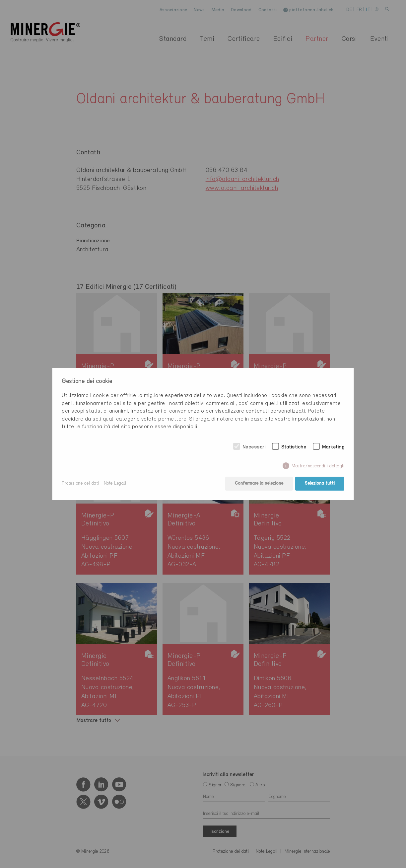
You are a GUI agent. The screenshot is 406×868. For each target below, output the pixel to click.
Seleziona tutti (320, 483)
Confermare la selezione (259, 483)
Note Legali (115, 483)
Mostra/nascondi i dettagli (318, 466)
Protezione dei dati (80, 483)
